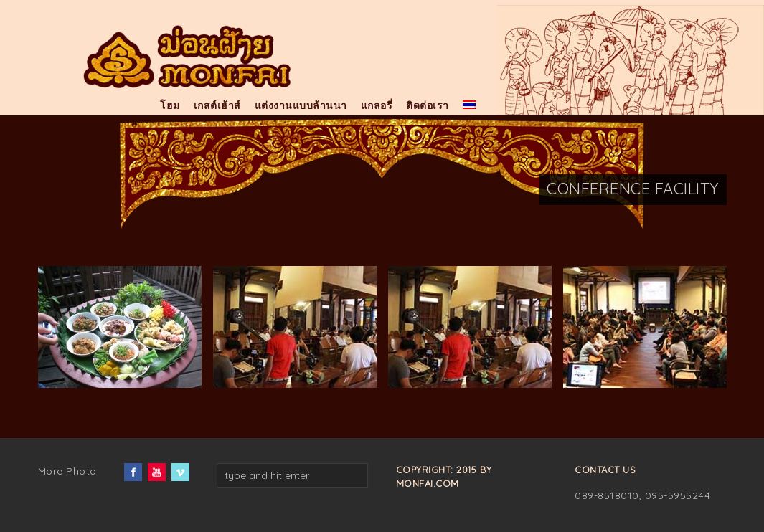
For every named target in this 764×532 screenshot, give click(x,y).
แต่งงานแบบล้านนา (301, 105)
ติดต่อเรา (428, 105)
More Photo (67, 471)
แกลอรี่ (377, 105)
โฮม (170, 105)
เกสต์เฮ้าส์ (217, 105)
